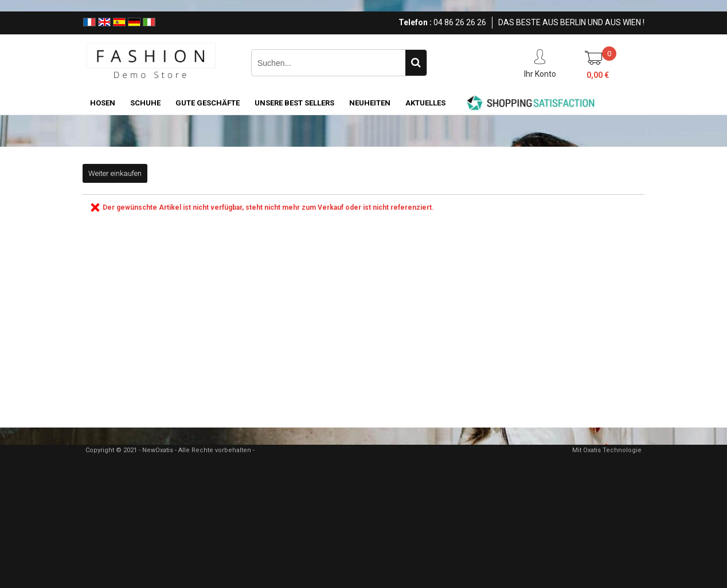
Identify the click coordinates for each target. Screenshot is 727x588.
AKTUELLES (425, 103)
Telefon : (415, 22)
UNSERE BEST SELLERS (294, 103)
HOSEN (103, 103)
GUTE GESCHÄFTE (208, 103)
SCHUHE (145, 103)
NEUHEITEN (370, 103)
